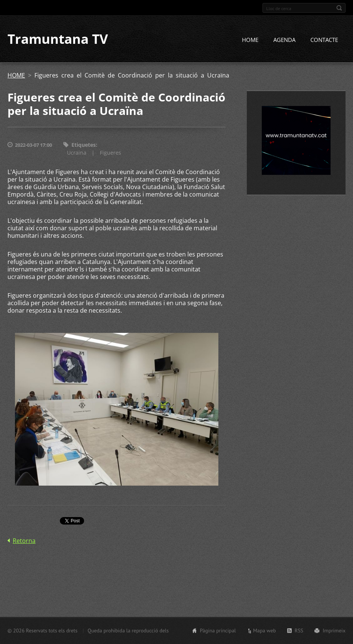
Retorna (24, 541)
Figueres (110, 153)
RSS (299, 631)
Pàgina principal (218, 631)
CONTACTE (324, 40)
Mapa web (265, 631)
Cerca (339, 8)
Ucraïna (77, 153)
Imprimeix (334, 631)
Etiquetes (84, 145)
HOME (250, 40)
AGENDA (284, 40)
